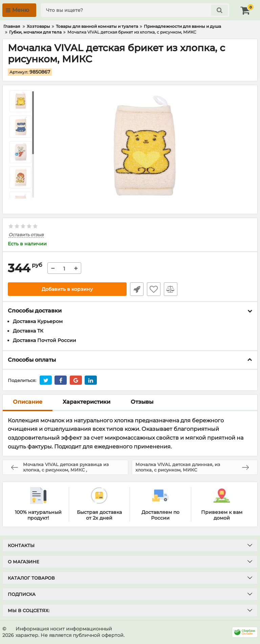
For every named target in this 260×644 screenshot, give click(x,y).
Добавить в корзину (67, 289)
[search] (135, 10)
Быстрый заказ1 (137, 289)
